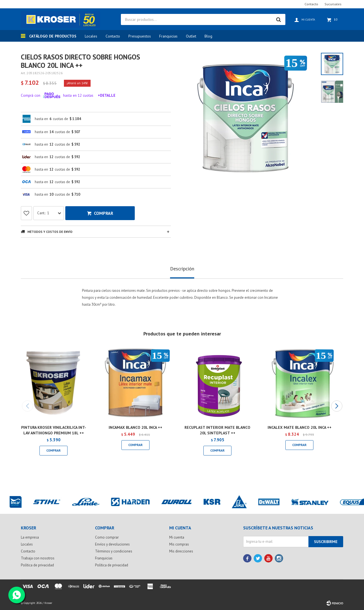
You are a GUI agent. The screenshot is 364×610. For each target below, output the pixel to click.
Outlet (191, 36)
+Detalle (107, 95)
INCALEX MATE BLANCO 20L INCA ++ (300, 427)
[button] (337, 406)
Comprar (104, 213)
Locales (91, 36)
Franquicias (168, 36)
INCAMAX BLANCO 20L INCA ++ (135, 427)
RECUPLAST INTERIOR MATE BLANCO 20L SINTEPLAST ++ (217, 430)
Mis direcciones (181, 551)
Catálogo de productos (53, 36)
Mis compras (179, 544)
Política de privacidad (37, 565)
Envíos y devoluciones (112, 544)
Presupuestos (140, 36)
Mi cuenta (177, 537)
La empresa (30, 537)
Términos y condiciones (114, 551)
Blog (208, 36)
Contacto (113, 36)
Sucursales (333, 4)
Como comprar (107, 537)
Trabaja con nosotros (38, 558)
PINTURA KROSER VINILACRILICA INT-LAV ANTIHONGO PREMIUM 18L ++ (54, 430)
